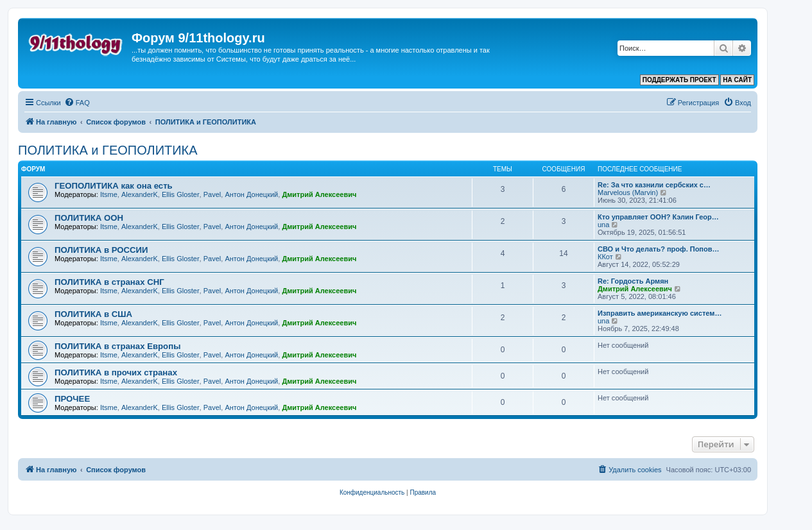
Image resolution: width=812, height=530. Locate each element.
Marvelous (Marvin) (628, 192)
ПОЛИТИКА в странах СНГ (109, 282)
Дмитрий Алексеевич (319, 194)
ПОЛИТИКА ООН (89, 218)
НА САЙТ (737, 80)
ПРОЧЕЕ (72, 399)
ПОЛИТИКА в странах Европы (117, 346)
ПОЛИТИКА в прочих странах (116, 372)
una (603, 225)
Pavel (212, 194)
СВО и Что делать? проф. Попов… (659, 249)
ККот (605, 257)
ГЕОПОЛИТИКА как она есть (114, 186)
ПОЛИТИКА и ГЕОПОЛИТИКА (108, 150)
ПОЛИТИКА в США (93, 314)
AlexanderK (140, 194)
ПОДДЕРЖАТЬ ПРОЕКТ (679, 80)
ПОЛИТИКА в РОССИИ (101, 250)
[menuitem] (77, 103)
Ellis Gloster (181, 194)
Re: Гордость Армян (633, 281)
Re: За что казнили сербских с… (654, 185)
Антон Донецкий (251, 194)
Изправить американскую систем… (660, 313)
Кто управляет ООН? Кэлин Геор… (658, 217)
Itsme (109, 194)
